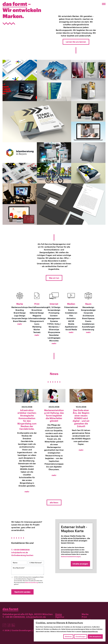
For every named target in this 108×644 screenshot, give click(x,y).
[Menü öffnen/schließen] (103, 4)
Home (59, 614)
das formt (10, 609)
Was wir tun (54, 278)
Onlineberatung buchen (22, 555)
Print (37, 304)
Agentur (60, 617)
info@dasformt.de (20, 552)
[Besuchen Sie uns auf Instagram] (5, 624)
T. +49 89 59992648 (20, 550)
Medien (71, 304)
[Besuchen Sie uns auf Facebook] (9, 624)
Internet (54, 304)
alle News (54, 502)
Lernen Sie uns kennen (76, 42)
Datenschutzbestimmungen (71, 557)
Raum (88, 304)
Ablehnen (68, 637)
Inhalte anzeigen (80, 564)
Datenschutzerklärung (31, 582)
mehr (20, 324)
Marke (20, 304)
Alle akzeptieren (95, 637)
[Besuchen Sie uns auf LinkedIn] (13, 624)
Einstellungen (81, 637)
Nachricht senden (22, 592)
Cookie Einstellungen (22, 630)
